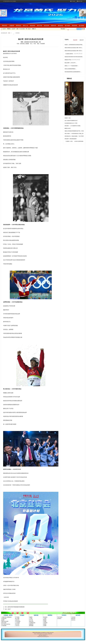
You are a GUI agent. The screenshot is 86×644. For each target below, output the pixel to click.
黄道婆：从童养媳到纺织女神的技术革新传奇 (74, 45)
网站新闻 (74, 26)
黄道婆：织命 (74, 114)
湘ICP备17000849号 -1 (43, 635)
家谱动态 (19, 26)
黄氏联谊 (60, 26)
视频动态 (69, 79)
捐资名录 (53, 26)
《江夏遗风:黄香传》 (69, 54)
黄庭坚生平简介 (68, 60)
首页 (9, 33)
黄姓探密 (33, 26)
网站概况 (63, 29)
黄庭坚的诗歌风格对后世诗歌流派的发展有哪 (74, 57)
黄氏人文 (26, 26)
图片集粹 (67, 26)
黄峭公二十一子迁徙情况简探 (71, 66)
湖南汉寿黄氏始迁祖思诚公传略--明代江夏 (74, 48)
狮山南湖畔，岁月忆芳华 (70, 63)
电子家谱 (81, 26)
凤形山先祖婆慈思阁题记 (70, 69)
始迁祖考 (46, 26)
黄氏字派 (40, 26)
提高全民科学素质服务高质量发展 (16, 607)
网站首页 (5, 26)
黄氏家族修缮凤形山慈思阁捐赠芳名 (73, 72)
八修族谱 (12, 26)
